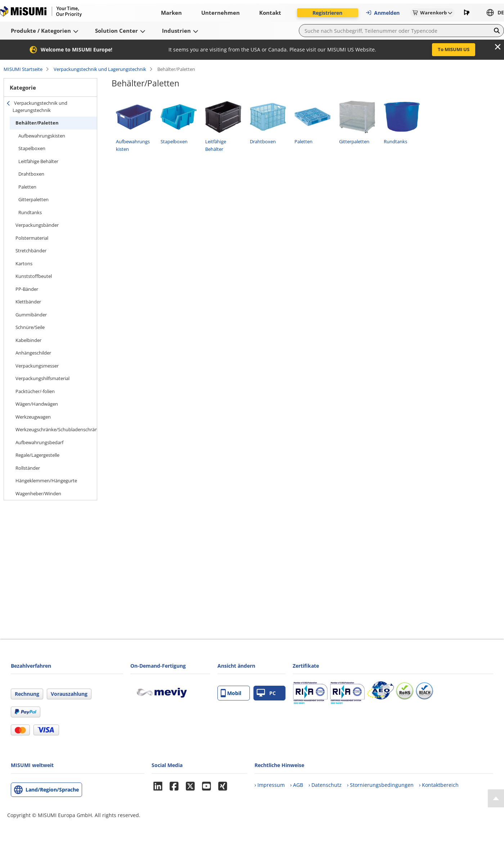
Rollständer (28, 468)
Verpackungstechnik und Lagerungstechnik (100, 69)
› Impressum (270, 785)
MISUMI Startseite (23, 69)
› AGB (297, 785)
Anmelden (382, 13)
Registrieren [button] (327, 13)
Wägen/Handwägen (37, 404)
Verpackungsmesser (37, 366)
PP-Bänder (27, 289)
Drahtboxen (31, 174)
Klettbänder (28, 302)
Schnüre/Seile (30, 327)
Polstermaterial (32, 238)
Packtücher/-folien (35, 391)
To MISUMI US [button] (454, 49)
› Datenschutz (325, 785)
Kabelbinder (28, 340)
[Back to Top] (496, 798)
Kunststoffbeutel (34, 276)
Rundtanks (30, 212)
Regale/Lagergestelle (37, 455)
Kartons (24, 263)
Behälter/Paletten (37, 123)
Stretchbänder (31, 251)
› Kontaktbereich (439, 785)
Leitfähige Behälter (38, 161)
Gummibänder (31, 315)
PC (266, 693)
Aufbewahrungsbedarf (39, 442)
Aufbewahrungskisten (42, 136)
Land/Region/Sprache (52, 790)
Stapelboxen (32, 148)
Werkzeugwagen (33, 417)
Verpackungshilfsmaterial (42, 378)
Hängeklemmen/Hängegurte (46, 481)
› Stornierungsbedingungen (380, 785)
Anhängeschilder (33, 353)
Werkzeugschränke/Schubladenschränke (56, 429)
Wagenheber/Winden (38, 493)
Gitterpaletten (33, 199)
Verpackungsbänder (37, 225)
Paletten (27, 187)
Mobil (231, 693)
